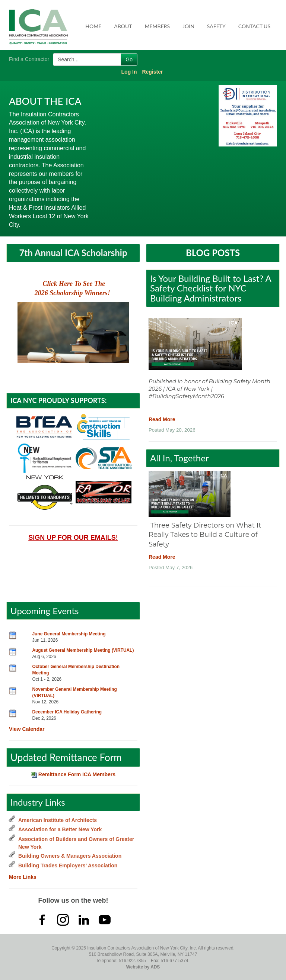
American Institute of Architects (58, 820)
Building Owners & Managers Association (70, 856)
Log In (129, 72)
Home (93, 26)
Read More (162, 419)
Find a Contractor (29, 59)
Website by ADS (143, 967)
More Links (23, 877)
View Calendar (27, 729)
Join (188, 26)
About (123, 26)
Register (152, 72)
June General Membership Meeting (69, 634)
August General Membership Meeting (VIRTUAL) (83, 650)
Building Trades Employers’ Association (68, 865)
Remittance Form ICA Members (73, 774)
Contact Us (254, 26)
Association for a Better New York (60, 829)
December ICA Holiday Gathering (67, 712)
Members (158, 26)
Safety (216, 26)
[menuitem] (94, 26)
